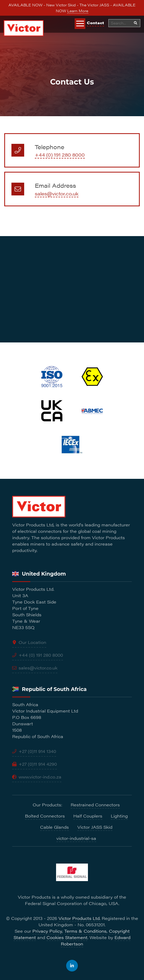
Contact (96, 23)
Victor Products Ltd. (79, 918)
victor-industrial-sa (76, 838)
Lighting (119, 816)
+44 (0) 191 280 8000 (60, 155)
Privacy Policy (47, 931)
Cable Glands (54, 827)
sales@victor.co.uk (57, 193)
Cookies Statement (67, 937)
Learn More (78, 11)
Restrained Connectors (95, 805)
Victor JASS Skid (95, 827)
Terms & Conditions (85, 931)
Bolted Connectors (45, 816)
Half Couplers (88, 816)
